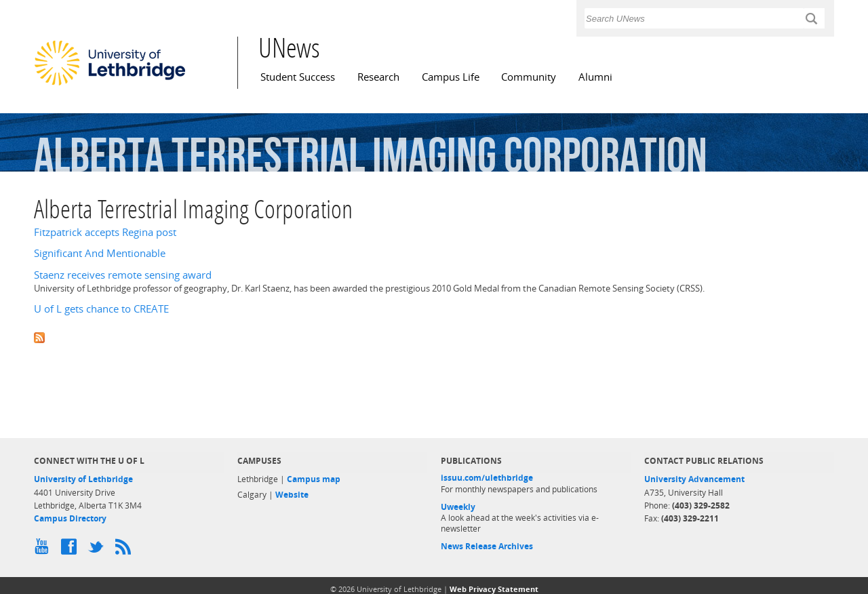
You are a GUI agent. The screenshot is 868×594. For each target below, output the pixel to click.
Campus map (314, 479)
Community (529, 77)
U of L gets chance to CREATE (101, 309)
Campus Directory (70, 518)
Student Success (298, 77)
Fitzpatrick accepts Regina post (105, 232)
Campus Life (451, 77)
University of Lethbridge (83, 479)
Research (378, 77)
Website (292, 495)
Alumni (595, 77)
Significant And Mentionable (100, 253)
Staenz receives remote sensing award (123, 275)
